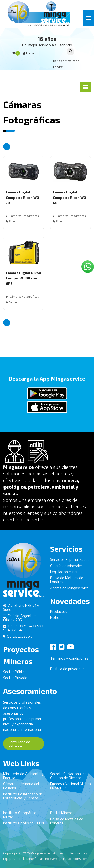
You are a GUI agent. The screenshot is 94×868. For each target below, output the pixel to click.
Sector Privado (15, 680)
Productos (59, 613)
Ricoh (11, 221)
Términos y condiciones (69, 660)
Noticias (57, 620)
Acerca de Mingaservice (69, 590)
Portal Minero (61, 815)
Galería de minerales (66, 567)
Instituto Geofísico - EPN (23, 825)
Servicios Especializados (70, 561)
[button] (88, 18)
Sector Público (15, 674)
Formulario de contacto (19, 745)
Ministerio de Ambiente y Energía (23, 778)
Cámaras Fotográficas (22, 216)
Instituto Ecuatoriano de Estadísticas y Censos (23, 798)
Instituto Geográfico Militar (20, 817)
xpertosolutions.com (73, 859)
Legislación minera (65, 573)
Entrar (29, 53)
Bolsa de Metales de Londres (67, 582)
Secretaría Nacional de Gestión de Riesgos (68, 778)
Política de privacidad (67, 671)
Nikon (11, 302)
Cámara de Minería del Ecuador (21, 788)
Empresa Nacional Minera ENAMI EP (71, 788)
